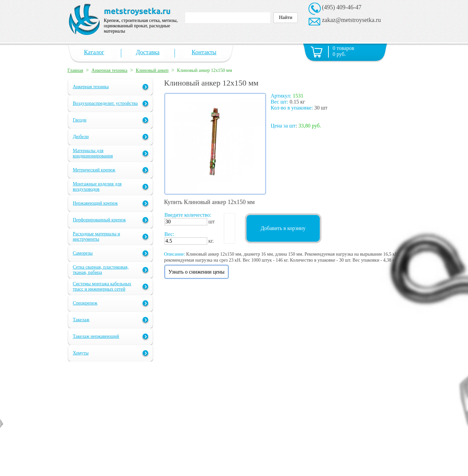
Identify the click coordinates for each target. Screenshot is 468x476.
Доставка (148, 52)
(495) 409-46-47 (342, 7)
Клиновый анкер (152, 70)
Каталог (94, 52)
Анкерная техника (110, 70)
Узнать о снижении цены (197, 272)
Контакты (204, 52)
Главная (75, 70)
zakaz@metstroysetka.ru (352, 20)
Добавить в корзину (283, 228)
